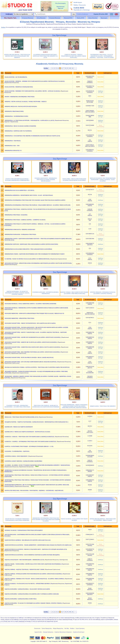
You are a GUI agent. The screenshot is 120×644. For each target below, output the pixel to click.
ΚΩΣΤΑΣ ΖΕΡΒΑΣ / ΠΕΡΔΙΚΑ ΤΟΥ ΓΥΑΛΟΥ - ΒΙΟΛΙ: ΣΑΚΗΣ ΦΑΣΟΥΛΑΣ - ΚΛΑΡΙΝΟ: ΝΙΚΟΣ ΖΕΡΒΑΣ (34, 579)
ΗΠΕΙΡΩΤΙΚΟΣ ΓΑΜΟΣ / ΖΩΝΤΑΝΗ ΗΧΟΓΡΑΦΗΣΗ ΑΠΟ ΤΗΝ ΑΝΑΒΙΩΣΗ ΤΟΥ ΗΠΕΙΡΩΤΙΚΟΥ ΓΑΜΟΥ (35, 254)
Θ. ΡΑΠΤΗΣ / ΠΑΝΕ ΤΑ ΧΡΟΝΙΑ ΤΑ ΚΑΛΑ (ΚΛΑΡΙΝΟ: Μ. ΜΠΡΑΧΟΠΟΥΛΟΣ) (27, 259)
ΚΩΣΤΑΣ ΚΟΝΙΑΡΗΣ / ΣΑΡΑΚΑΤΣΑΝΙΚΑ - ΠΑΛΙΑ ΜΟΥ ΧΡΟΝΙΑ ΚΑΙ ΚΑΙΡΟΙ (27, 589)
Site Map (67, 628)
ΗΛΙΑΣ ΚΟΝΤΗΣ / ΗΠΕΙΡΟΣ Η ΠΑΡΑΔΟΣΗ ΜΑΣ (19, 87)
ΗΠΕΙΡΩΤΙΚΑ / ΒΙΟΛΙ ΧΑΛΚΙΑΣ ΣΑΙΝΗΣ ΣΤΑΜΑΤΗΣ (20, 126)
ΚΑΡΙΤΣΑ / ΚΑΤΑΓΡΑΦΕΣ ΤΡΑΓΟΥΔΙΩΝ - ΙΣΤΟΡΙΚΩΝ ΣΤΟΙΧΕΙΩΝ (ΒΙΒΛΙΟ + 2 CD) (29, 446)
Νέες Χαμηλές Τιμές (10, 18)
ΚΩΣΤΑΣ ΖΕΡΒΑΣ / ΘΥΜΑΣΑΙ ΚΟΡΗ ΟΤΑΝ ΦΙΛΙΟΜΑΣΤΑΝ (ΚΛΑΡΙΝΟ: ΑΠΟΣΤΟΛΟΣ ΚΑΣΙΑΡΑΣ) (33, 574)
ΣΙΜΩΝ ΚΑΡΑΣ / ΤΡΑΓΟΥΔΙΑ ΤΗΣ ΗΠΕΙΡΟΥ (103, 406)
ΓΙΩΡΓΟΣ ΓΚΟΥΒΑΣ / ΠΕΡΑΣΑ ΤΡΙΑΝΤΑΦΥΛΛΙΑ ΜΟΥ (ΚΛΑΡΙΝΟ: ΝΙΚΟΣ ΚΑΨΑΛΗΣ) (73, 56)
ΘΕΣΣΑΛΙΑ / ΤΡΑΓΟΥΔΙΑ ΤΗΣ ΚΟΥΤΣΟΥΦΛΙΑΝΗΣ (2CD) (21, 417)
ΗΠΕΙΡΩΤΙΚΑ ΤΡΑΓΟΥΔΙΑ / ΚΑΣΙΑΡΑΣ (16, 215)
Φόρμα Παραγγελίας (58, 628)
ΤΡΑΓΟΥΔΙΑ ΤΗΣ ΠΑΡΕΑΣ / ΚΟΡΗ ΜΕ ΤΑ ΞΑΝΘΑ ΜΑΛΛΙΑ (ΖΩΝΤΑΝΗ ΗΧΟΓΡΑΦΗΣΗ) (46, 406)
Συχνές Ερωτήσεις (80, 628)
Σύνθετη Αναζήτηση (83, 14)
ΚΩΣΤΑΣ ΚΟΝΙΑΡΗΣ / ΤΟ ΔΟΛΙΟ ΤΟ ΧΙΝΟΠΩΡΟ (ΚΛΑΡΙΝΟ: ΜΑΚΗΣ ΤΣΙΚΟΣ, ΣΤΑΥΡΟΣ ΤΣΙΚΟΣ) (17, 293)
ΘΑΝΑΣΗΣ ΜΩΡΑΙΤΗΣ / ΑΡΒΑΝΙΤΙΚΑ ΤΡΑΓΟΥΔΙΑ (20, 318)
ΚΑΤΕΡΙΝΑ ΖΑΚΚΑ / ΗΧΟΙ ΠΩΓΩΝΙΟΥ (16, 456)
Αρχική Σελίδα (38, 632)
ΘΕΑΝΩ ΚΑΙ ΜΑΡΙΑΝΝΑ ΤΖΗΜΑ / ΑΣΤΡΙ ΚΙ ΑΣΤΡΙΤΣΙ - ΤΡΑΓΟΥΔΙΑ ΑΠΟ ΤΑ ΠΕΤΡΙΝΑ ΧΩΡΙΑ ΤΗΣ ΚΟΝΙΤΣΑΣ (37, 367)
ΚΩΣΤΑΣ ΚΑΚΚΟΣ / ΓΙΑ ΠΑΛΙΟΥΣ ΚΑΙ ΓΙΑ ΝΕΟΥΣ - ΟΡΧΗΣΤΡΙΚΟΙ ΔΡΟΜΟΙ (27, 583)
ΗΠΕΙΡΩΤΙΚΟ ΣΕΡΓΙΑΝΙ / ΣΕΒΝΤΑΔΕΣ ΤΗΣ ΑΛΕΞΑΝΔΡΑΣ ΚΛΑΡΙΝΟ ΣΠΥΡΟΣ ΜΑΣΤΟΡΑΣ (31, 244)
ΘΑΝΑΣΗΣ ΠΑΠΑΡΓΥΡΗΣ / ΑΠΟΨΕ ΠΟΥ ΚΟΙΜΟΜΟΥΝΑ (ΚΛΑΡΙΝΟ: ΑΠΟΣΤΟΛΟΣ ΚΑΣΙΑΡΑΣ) (33, 337)
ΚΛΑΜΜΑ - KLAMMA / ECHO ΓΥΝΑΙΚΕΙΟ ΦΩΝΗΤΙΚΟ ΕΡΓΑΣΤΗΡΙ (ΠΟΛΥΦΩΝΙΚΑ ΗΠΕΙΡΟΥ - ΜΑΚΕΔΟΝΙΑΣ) (37, 465)
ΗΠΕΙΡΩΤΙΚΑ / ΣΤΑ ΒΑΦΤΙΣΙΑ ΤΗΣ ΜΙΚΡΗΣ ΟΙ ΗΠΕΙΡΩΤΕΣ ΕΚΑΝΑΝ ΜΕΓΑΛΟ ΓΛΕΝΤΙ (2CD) (32, 136)
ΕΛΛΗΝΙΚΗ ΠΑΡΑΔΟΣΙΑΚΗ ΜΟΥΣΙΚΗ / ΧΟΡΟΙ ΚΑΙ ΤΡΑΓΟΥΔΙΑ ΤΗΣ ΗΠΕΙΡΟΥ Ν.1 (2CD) (45, 56)
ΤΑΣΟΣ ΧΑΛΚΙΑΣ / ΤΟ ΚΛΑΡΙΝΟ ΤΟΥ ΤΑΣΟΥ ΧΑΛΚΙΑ (74, 519)
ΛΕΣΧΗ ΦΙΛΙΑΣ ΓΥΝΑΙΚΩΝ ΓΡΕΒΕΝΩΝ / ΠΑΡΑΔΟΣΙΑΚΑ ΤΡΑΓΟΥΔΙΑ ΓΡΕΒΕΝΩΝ (17, 519)
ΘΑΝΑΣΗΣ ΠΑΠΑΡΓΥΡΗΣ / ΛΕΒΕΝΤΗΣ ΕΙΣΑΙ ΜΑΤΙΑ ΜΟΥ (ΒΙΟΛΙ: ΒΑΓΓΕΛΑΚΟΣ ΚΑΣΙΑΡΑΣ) (32, 347)
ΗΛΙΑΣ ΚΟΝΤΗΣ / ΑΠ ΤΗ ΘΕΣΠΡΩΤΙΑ (16, 77)
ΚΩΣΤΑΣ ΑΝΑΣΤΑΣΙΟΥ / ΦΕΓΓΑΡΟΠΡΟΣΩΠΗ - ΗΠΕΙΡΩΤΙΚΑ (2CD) (24, 560)
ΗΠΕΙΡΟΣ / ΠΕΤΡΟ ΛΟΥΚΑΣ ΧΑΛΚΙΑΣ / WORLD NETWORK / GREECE (26, 101)
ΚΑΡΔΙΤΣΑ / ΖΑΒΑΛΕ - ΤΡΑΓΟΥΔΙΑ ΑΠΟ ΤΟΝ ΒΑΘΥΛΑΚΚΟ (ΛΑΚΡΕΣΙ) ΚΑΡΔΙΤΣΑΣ (29, 437)
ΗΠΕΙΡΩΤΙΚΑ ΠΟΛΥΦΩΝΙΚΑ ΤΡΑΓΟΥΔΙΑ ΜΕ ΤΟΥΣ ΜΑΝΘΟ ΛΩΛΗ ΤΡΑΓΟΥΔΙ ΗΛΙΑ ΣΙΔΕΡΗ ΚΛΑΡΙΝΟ (35, 200)
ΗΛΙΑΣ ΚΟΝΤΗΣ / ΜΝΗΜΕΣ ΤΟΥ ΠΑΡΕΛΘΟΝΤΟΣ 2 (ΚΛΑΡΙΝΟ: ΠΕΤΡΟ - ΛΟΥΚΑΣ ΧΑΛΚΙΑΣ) (32, 91)
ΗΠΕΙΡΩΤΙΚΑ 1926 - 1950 (12, 146)
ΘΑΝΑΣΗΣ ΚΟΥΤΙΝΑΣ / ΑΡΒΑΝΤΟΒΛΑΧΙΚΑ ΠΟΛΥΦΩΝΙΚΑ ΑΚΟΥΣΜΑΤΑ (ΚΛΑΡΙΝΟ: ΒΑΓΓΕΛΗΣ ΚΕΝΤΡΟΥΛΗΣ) (38, 263)
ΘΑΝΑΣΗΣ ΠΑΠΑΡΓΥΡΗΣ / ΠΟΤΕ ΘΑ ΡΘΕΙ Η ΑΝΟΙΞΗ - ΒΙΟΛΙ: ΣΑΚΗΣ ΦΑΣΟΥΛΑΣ (29, 357)
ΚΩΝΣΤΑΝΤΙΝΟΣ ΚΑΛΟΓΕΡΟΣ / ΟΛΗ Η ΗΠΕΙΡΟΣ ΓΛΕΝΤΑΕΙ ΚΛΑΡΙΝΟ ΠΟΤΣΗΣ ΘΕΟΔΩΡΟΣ (32, 555)
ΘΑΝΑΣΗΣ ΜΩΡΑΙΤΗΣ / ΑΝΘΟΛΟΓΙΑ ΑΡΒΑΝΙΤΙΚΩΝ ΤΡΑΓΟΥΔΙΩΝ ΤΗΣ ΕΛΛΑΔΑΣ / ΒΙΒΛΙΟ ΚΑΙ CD (34, 313)
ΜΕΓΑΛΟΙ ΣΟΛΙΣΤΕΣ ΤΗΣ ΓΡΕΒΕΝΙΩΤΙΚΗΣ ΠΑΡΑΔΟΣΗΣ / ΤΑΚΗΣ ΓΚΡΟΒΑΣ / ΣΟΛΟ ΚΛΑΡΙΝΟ (103, 180)
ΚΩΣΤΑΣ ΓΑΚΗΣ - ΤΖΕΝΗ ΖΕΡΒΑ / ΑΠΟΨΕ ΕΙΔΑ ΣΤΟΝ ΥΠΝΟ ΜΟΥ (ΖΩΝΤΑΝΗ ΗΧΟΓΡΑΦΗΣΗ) (33, 564)
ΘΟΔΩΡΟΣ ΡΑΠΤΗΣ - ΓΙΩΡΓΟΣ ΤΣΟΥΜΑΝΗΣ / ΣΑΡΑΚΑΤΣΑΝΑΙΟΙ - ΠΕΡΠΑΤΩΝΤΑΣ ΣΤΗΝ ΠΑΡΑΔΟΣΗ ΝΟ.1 (37, 422)
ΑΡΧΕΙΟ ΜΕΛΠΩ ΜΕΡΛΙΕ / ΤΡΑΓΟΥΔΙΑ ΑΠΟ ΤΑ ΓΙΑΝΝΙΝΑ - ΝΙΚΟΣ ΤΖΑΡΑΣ (103, 519)
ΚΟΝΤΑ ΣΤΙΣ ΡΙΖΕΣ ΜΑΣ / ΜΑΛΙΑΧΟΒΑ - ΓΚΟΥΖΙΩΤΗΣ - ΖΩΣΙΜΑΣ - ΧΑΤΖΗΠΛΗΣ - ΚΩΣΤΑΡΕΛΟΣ (34, 490)
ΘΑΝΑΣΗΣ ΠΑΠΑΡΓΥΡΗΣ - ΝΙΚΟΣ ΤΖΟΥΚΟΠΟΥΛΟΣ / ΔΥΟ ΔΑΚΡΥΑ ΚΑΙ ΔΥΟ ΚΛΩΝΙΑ (30, 323)
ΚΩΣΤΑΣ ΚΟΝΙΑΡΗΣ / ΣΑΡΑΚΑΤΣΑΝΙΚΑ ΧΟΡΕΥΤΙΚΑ (21, 599)
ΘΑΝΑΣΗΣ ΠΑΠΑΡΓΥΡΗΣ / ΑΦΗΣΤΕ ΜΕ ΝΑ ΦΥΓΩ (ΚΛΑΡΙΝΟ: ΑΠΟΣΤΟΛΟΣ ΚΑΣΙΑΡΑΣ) (31, 342)
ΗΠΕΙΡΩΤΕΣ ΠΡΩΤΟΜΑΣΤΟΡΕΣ (14, 111)
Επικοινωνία (82, 5)
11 (72, 68)
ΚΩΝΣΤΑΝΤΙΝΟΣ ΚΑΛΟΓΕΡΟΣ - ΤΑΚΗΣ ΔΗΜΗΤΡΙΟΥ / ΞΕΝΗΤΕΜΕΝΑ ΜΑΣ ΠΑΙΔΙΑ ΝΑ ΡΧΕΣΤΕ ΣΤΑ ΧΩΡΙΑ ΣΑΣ (38, 545)
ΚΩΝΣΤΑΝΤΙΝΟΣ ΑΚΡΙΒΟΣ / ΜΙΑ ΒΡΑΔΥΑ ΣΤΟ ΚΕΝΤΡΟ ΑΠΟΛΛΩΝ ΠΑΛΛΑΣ (28, 540)
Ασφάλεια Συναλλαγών (79, 632)
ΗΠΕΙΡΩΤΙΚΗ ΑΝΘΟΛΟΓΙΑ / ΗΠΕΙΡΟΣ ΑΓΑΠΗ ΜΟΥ (20, 229)
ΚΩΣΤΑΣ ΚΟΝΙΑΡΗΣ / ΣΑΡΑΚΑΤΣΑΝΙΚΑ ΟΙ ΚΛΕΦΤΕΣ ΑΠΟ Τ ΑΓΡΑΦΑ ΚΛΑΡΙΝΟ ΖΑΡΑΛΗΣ (32, 594)
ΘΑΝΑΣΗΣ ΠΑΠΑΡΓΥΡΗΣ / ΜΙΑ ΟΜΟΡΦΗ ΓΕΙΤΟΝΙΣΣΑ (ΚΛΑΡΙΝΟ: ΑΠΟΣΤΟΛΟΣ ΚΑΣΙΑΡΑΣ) (32, 352)
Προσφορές (104, 18)
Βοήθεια (76, 5)
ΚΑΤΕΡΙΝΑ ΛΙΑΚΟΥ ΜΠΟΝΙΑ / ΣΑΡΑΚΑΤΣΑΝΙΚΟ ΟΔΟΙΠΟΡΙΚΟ (24, 461)
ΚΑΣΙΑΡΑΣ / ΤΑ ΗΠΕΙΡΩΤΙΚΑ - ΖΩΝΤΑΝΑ (17, 451)
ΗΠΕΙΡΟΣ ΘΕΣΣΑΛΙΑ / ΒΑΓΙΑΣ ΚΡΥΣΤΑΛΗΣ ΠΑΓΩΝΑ (21, 106)
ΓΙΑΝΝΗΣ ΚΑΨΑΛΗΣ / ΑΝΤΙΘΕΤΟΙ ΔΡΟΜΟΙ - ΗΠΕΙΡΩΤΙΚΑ (46, 293)
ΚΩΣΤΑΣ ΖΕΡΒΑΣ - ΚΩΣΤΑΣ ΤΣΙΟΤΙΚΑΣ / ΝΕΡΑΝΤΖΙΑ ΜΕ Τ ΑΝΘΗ (24, 569)
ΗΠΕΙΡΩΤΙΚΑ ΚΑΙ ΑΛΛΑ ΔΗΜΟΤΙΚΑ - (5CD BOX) (20, 190)
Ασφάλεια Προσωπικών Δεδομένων (63, 632)
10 (70, 68)
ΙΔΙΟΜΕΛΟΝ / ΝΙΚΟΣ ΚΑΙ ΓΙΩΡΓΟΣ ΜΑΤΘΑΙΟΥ (19, 427)
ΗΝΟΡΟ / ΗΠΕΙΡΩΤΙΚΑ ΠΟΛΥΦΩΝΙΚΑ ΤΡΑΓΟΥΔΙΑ (20, 97)
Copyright (33, 641)
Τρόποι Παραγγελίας (47, 628)
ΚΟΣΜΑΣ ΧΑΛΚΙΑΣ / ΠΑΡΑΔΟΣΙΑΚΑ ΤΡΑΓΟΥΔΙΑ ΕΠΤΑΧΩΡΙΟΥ (24, 530)
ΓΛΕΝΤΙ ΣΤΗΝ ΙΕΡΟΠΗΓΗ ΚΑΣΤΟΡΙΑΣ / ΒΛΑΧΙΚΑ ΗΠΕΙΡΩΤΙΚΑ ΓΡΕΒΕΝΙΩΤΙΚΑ (17, 180)
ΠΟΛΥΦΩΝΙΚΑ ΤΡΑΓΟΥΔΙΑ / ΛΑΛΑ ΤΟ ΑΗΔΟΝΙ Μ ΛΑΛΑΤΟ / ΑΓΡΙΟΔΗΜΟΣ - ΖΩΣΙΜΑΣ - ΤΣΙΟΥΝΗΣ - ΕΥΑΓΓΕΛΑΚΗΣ (102, 56)
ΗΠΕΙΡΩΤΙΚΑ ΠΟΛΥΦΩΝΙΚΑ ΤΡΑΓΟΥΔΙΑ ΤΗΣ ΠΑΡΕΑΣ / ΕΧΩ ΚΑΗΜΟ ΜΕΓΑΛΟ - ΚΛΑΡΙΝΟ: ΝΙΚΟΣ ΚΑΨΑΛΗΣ (38, 205)
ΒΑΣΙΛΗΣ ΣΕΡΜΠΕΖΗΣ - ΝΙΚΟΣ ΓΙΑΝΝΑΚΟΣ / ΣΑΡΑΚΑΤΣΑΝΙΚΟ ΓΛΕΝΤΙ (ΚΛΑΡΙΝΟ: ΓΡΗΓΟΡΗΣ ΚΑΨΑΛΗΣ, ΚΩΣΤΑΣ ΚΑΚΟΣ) (74, 406)
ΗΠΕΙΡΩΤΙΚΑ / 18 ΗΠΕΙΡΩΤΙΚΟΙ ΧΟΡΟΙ (16, 116)
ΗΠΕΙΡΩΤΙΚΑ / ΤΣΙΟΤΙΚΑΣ (13, 141)
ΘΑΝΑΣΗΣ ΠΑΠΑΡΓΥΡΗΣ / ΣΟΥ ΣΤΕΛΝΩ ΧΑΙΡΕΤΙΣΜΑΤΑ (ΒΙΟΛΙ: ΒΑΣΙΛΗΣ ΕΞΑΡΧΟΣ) (31, 362)
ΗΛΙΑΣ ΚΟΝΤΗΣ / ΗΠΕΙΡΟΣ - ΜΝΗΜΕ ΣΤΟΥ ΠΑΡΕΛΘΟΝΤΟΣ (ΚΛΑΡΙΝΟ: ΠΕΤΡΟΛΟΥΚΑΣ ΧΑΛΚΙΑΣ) (35, 81)
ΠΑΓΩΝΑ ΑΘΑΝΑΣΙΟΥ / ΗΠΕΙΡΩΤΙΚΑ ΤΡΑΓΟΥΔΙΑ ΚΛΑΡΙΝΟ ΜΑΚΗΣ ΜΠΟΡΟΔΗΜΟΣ (46, 180)
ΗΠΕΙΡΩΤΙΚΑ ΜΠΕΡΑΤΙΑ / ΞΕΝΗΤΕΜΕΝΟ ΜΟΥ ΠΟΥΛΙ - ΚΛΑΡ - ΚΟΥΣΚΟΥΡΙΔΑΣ (29, 195)
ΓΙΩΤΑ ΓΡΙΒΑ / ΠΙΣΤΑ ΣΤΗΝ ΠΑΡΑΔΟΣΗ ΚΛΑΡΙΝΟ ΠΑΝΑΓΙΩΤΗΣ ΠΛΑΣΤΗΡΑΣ (74, 180)
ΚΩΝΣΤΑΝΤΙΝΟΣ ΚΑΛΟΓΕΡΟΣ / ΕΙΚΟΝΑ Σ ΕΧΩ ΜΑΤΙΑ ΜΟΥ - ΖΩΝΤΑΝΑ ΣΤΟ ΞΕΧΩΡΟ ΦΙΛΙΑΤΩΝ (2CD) (36, 549)
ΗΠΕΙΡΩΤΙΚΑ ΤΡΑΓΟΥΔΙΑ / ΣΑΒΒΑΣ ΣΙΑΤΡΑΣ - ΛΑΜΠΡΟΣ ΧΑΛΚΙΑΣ (25, 220)
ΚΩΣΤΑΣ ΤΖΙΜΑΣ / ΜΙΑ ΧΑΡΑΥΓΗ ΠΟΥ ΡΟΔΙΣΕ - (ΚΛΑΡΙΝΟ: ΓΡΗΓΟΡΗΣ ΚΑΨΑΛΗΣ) (74, 293)
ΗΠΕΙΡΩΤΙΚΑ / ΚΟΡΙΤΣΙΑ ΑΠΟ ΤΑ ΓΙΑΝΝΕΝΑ (18, 131)
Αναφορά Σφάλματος (48, 632)
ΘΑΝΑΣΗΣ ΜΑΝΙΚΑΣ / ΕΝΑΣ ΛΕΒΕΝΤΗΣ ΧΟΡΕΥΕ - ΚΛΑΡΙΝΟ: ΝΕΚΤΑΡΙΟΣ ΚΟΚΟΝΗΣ (31, 304)
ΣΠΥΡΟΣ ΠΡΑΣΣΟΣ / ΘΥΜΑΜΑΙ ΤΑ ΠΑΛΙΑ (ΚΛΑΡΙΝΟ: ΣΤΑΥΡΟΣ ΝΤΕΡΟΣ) (103, 293)
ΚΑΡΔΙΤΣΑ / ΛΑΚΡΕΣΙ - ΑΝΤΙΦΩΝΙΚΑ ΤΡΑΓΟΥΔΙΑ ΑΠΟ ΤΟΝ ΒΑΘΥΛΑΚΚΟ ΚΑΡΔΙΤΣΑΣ (30, 441)
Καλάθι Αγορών (78, 2)
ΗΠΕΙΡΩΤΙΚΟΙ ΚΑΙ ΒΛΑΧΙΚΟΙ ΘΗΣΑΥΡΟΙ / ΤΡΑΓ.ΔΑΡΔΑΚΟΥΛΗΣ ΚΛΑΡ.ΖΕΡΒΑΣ (28, 249)
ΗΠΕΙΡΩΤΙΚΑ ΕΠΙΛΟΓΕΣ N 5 (13, 150)
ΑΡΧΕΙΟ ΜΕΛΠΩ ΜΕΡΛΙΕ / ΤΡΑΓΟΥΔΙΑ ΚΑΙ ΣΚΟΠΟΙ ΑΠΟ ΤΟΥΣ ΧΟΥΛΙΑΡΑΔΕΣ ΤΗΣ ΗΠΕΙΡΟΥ (17, 56)
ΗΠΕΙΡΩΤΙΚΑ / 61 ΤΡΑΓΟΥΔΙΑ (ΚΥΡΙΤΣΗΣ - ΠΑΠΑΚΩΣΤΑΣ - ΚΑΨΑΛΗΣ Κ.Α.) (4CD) (29, 120)
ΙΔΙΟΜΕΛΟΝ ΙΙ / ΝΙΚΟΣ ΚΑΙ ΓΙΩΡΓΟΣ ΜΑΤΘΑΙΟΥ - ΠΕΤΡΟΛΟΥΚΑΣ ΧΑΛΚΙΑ (27, 432)
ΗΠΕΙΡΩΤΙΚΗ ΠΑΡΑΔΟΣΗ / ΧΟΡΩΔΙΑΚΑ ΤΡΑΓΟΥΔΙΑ (20, 234)
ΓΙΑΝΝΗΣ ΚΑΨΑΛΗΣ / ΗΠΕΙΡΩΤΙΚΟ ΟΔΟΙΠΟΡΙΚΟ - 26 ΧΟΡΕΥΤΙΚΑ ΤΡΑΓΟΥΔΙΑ (17, 406)
